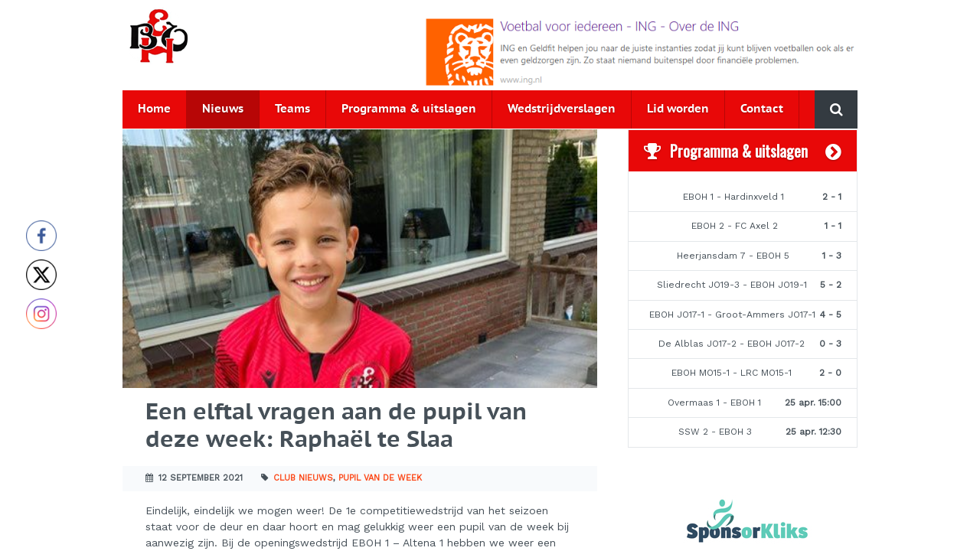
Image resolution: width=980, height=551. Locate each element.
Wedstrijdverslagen (562, 109)
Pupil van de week (380, 478)
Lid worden (678, 109)
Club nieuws (303, 478)
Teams (292, 109)
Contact (762, 109)
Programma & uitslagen (409, 109)
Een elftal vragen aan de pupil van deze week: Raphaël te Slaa (336, 427)
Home (154, 109)
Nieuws (223, 109)
